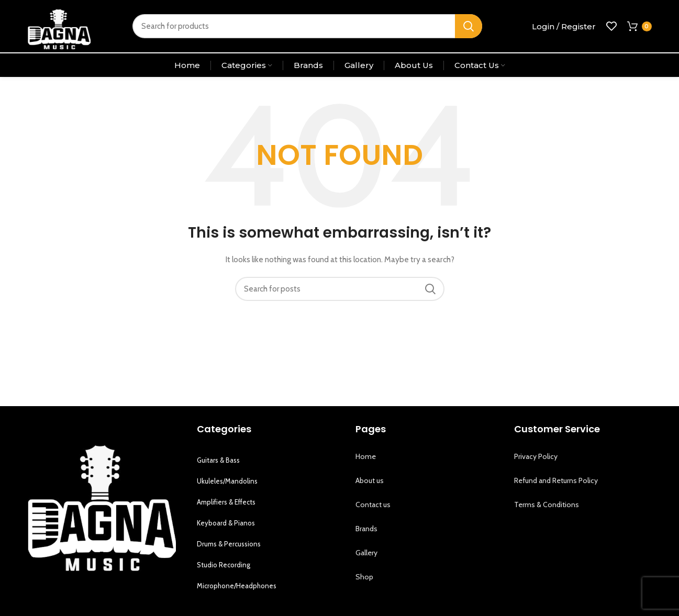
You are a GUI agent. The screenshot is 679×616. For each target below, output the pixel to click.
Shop (364, 577)
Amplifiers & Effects (226, 502)
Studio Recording (224, 565)
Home (366, 456)
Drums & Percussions (229, 544)
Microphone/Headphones (237, 586)
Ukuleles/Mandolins (227, 481)
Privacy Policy (536, 456)
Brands (366, 529)
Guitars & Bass (218, 460)
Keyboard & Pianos (226, 523)
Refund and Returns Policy (556, 480)
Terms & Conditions (547, 505)
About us (370, 480)
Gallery (366, 553)
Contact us (373, 505)
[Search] (307, 26)
